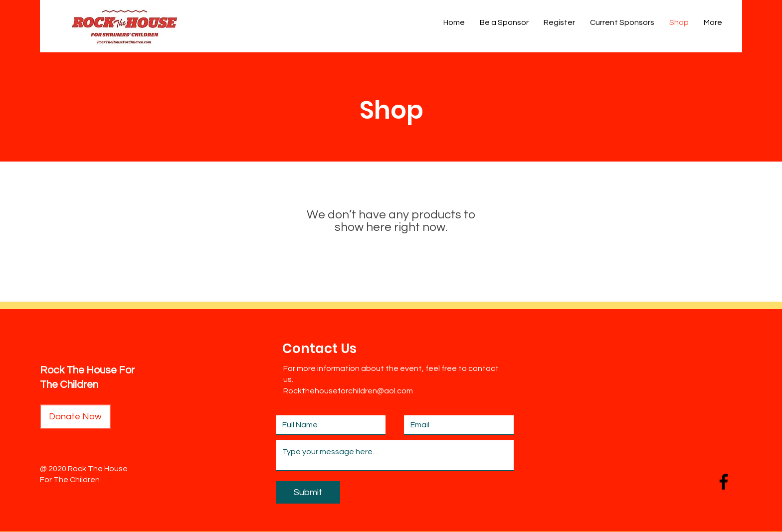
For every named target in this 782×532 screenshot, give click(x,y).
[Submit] (308, 492)
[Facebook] (724, 482)
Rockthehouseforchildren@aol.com (348, 391)
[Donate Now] (75, 417)
